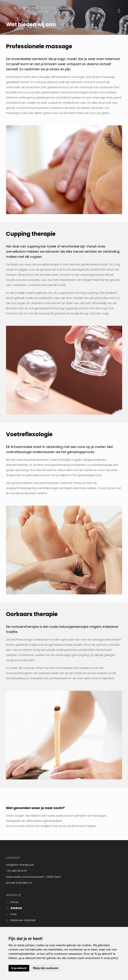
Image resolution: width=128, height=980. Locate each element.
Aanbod (16, 908)
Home (14, 902)
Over (14, 914)
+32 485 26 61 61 (16, 871)
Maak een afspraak (23, 920)
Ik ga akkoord (19, 968)
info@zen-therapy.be (20, 865)
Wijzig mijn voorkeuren (46, 968)
